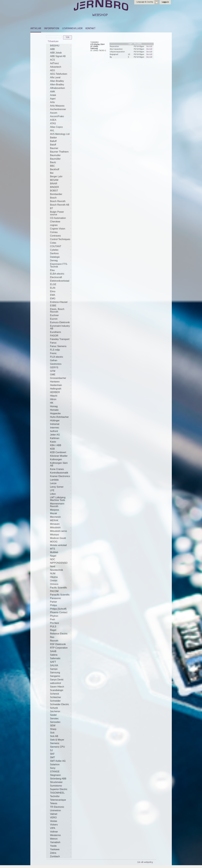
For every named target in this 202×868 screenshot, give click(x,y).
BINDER (55, 187)
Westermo (55, 835)
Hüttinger (55, 421)
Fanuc (53, 343)
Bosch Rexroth (58, 201)
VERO (53, 818)
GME (53, 375)
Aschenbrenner (58, 109)
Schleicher (56, 697)
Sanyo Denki (57, 680)
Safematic (55, 658)
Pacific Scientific (59, 588)
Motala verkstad (58, 545)
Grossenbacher (58, 378)
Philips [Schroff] (58, 609)
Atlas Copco (56, 127)
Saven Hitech (57, 687)
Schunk (54, 708)
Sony (53, 768)
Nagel (53, 556)
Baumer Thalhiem (59, 152)
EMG (53, 298)
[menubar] (63, 31)
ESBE (53, 306)
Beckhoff (55, 169)
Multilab (54, 552)
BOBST (54, 191)
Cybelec (54, 250)
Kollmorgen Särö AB (59, 464)
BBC (53, 166)
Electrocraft (56, 277)
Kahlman (55, 438)
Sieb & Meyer (57, 740)
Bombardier (56, 194)
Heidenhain (56, 385)
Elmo (53, 291)
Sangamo (55, 676)
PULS (53, 627)
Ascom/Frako (57, 116)
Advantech (56, 67)
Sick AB (54, 736)
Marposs (55, 510)
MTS (53, 549)
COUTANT (56, 246)
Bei (52, 173)
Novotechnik (57, 570)
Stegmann (55, 775)
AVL (52, 130)
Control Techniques (60, 239)
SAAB (53, 651)
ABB (52, 49)
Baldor (53, 138)
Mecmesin (55, 517)
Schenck (55, 694)
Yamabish (55, 842)
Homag (54, 406)
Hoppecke (55, 413)
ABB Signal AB (58, 56)
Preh (53, 619)
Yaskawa (55, 849)
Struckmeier (56, 782)
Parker (54, 602)
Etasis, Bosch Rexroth (57, 310)
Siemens (55, 743)
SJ (51, 750)
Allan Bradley (57, 81)
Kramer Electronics (60, 476)
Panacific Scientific (60, 595)
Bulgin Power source (57, 213)
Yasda (53, 846)
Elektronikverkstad (60, 281)
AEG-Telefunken (59, 74)
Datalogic (55, 257)
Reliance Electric (59, 634)
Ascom (54, 113)
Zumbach (55, 856)
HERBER (55, 392)
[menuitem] (36, 30)
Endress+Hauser (59, 302)
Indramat (55, 424)
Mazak (54, 513)
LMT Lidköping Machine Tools (58, 499)
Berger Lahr (56, 176)
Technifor (55, 796)
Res (52, 637)
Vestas (54, 821)
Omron (54, 581)
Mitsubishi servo (59, 531)
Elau (52, 270)
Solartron (55, 764)
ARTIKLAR (36, 29)
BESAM (54, 180)
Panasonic (56, 598)
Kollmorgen (56, 459)
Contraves (55, 236)
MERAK (54, 520)
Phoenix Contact (59, 612)
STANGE (55, 772)
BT (52, 208)
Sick (52, 733)
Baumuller (55, 155)
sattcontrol (56, 683)
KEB (52, 449)
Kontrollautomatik (59, 473)
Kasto (53, 442)
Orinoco (54, 584)
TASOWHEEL (57, 793)
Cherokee (55, 222)
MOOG (54, 542)
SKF (52, 754)
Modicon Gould (58, 538)
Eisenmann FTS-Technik (59, 265)
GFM (53, 371)
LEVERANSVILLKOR (72, 29)
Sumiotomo (56, 786)
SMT (53, 757)
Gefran (54, 360)
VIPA (53, 828)
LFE (52, 490)
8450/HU (55, 46)
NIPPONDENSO (59, 563)
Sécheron (55, 711)
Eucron (54, 319)
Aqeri (53, 99)
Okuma (54, 577)
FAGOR (54, 336)
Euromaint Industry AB (60, 327)
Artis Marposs (57, 106)
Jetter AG (55, 435)
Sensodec (55, 722)
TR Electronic (57, 807)
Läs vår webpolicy (145, 862)
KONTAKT (90, 29)
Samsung (55, 673)
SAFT (53, 662)
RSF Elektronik (58, 644)
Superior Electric (59, 789)
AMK (53, 92)
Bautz (53, 162)
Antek (53, 95)
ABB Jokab (56, 53)
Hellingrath (56, 389)
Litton (53, 494)
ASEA (53, 120)
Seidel (53, 715)
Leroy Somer (57, 487)
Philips (54, 605)
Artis (52, 102)
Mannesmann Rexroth (57, 505)
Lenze (53, 483)
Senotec (54, 718)
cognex (54, 225)
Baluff (53, 145)
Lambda (54, 480)
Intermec (55, 428)
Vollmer (54, 832)
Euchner (55, 315)
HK (52, 403)
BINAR (54, 184)
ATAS (53, 123)
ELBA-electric (57, 274)
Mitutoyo (55, 535)
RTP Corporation (59, 648)
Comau (54, 232)
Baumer (54, 148)
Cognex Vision (58, 229)
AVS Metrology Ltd (60, 134)
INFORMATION (52, 29)
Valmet (54, 814)
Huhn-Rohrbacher (59, 417)
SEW (53, 726)
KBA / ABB (56, 445)
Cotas (53, 243)
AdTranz (55, 63)
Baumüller (55, 159)
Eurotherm (56, 332)
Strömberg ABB (58, 779)
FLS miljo (55, 350)
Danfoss (54, 253)
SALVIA (54, 665)
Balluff (53, 141)
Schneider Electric (60, 704)
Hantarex (55, 382)
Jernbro (101, 8)
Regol (53, 630)
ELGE (53, 284)
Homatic (54, 410)
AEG (53, 70)
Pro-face (55, 623)
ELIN (53, 288)
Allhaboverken (58, 88)
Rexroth (54, 641)
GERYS (54, 367)
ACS (53, 60)
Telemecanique (58, 800)
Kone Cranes (57, 469)
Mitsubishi (55, 528)
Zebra (53, 853)
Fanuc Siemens (58, 346)
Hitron (53, 399)
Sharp (53, 729)
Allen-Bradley (57, 85)
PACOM (54, 591)
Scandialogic (57, 690)
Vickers (54, 825)
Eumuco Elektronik (60, 322)
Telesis (54, 803)
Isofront (54, 431)
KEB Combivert (58, 452)
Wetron (54, 839)
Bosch (53, 198)
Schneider (55, 701)
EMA (53, 295)
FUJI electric (57, 357)
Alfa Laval (55, 77)
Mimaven (55, 524)
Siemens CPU (57, 747)
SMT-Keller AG (58, 761)
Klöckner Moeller (59, 456)
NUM (53, 573)
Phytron (54, 616)
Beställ (149, 47)
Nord (53, 566)
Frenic (53, 353)
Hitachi (54, 396)
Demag (54, 260)
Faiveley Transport (60, 339)
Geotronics (56, 364)
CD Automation (58, 218)
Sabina (54, 655)
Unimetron (56, 810)
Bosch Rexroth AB (60, 205)
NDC (53, 559)
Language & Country (145, 2)
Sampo (54, 669)
